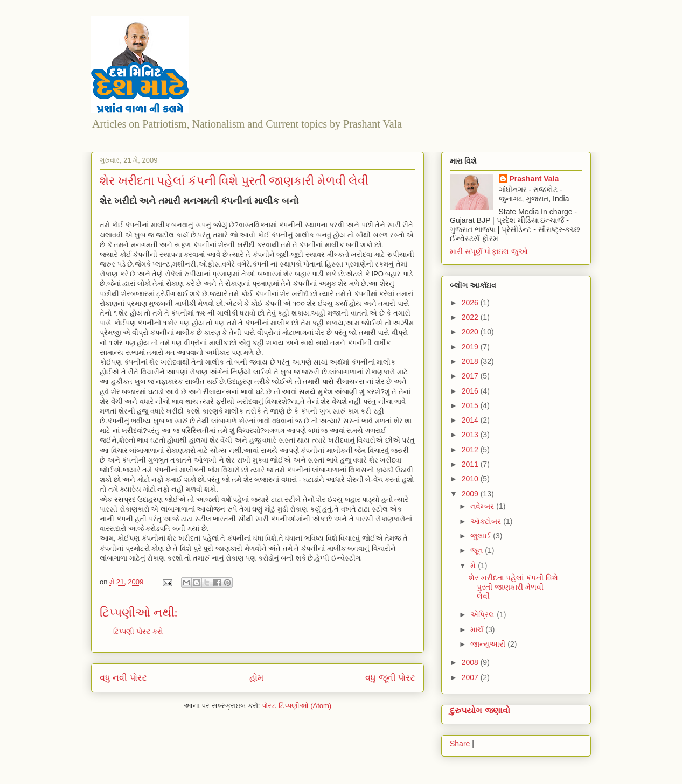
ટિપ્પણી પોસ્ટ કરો (138, 631)
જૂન (478, 550)
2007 (471, 677)
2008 (471, 662)
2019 (471, 347)
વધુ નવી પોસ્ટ (123, 678)
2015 (471, 405)
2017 (471, 376)
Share (460, 744)
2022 (471, 317)
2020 (471, 332)
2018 (471, 361)
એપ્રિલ (483, 614)
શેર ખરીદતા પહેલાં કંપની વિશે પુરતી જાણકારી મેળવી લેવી (513, 587)
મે (474, 565)
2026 (471, 303)
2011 (471, 464)
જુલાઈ (482, 536)
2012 (471, 450)
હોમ (256, 678)
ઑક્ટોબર (487, 521)
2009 (471, 494)
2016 (471, 391)
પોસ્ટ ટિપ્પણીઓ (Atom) (297, 706)
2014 (471, 420)
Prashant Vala (534, 179)
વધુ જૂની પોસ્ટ (390, 678)
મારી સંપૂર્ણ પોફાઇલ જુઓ (489, 251)
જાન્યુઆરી (489, 644)
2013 (471, 435)
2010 (471, 479)
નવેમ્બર (483, 506)
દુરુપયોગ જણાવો (480, 710)
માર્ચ (478, 629)
